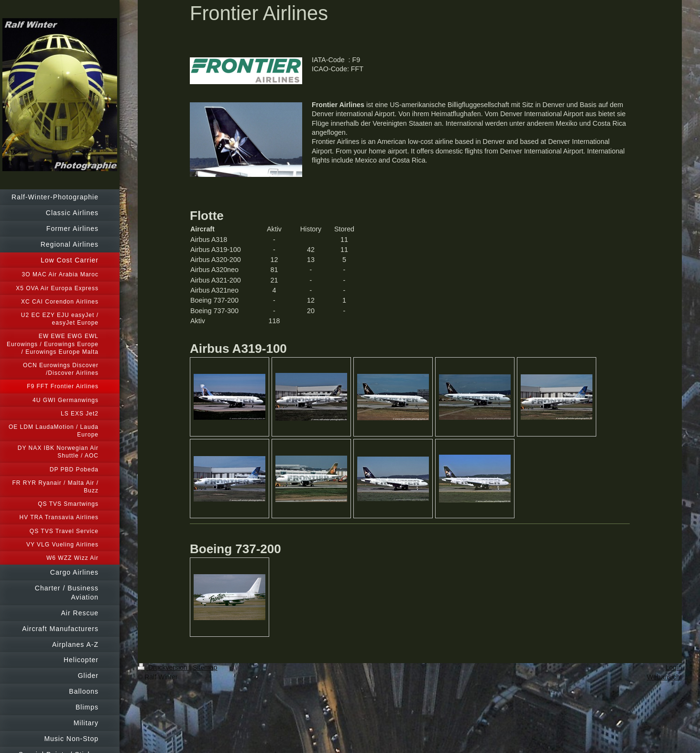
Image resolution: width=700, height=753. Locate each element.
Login (674, 667)
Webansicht (664, 677)
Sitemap (205, 667)
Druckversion (163, 667)
